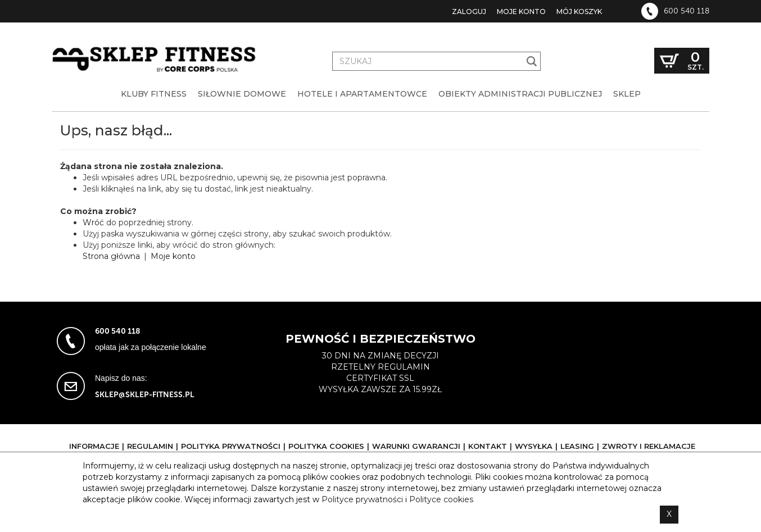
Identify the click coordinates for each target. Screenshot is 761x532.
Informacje (94, 446)
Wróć (93, 222)
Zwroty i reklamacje (649, 446)
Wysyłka (534, 446)
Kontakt (488, 446)
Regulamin (150, 446)
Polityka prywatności (231, 446)
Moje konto (521, 12)
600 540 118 (687, 11)
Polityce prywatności (362, 499)
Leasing (577, 446)
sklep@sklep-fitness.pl (145, 395)
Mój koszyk (579, 12)
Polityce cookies (441, 499)
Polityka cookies (326, 446)
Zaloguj (469, 12)
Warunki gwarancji (416, 446)
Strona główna (111, 256)
